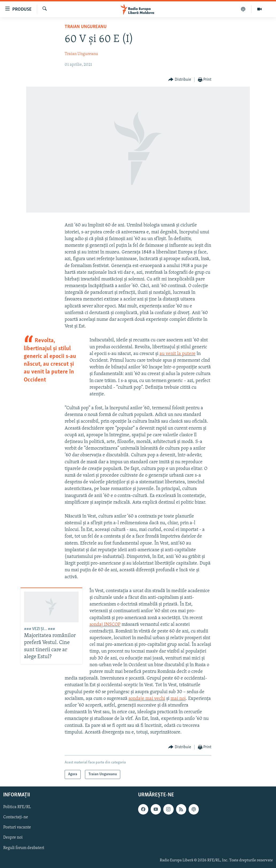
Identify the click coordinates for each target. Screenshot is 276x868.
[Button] (180, 80)
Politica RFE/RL (17, 807)
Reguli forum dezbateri (24, 848)
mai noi (178, 699)
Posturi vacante (17, 827)
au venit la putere (178, 354)
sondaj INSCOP (105, 625)
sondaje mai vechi (147, 699)
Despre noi (13, 838)
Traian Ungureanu (86, 27)
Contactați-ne (16, 817)
